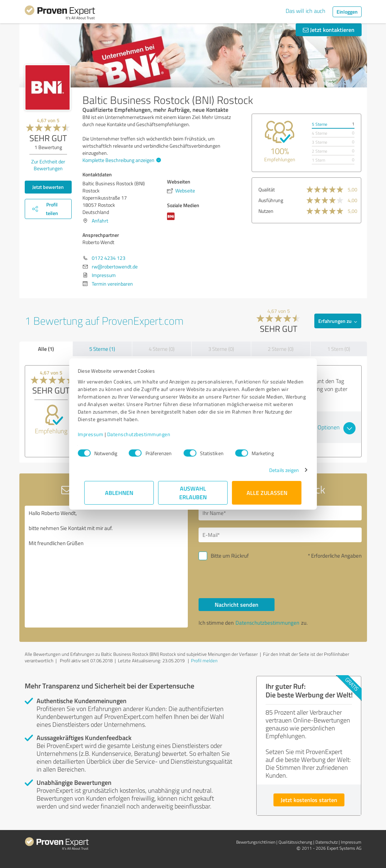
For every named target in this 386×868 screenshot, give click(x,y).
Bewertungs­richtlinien (256, 842)
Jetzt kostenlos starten (309, 800)
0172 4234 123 (109, 258)
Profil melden (204, 660)
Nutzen (266, 211)
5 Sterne (320, 124)
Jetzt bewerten (48, 187)
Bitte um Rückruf (230, 556)
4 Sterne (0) (162, 349)
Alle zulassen (267, 493)
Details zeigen (277, 470)
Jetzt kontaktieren (329, 30)
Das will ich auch (306, 11)
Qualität (267, 189)
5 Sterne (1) (102, 349)
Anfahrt (100, 221)
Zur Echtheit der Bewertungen (48, 165)
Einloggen (347, 12)
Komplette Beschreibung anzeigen (121, 160)
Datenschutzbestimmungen (146, 434)
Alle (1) (46, 349)
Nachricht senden (237, 604)
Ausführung (271, 200)
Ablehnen (119, 493)
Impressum (97, 434)
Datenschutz (327, 842)
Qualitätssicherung (295, 842)
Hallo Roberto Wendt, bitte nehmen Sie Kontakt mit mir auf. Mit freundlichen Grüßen (106, 567)
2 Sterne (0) (281, 349)
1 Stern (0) (339, 349)
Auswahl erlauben (193, 493)
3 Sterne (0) (221, 349)
